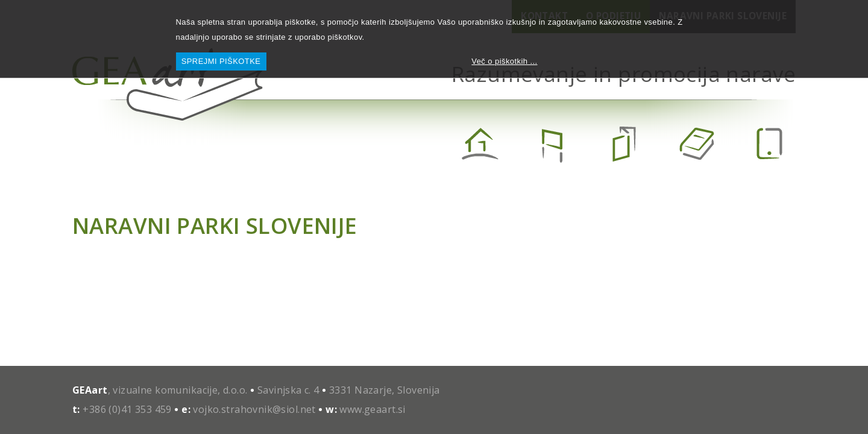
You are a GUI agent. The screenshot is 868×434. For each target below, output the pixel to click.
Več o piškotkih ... (504, 61)
